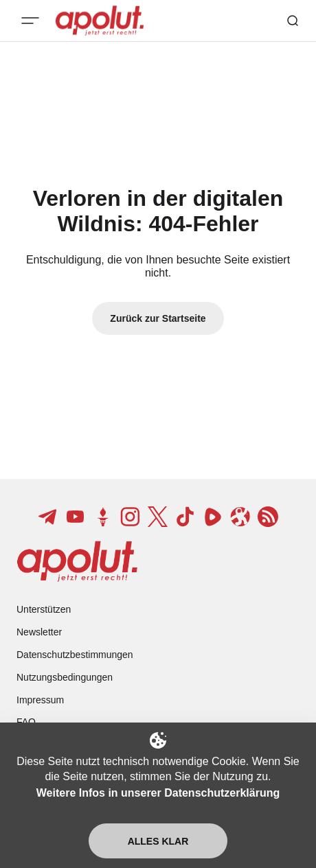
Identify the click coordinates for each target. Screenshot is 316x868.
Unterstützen (44, 609)
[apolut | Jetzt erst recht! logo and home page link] (77, 561)
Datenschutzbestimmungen (75, 655)
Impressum (40, 700)
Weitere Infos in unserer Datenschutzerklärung (158, 793)
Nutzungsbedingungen (65, 677)
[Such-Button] (293, 21)
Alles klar (158, 841)
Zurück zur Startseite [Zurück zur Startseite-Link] (158, 318)
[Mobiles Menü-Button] (30, 21)
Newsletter (39, 632)
